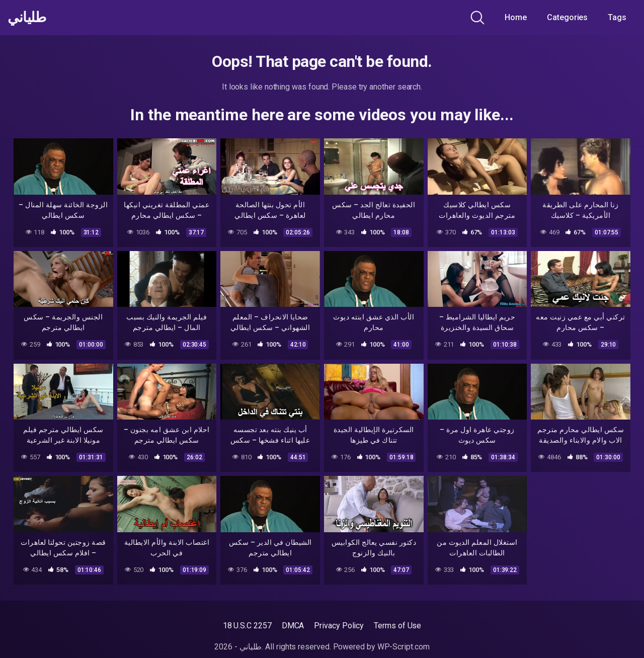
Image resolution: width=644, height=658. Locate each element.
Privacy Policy (339, 626)
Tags (617, 17)
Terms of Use (397, 626)
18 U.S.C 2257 (247, 626)
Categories (567, 17)
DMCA (293, 626)
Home (516, 17)
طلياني (27, 18)
